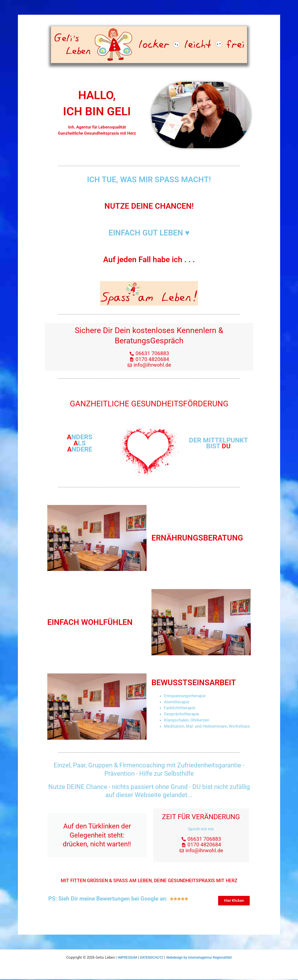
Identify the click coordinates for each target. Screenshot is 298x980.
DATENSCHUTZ (150, 958)
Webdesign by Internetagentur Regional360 (201, 958)
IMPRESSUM (124, 958)
